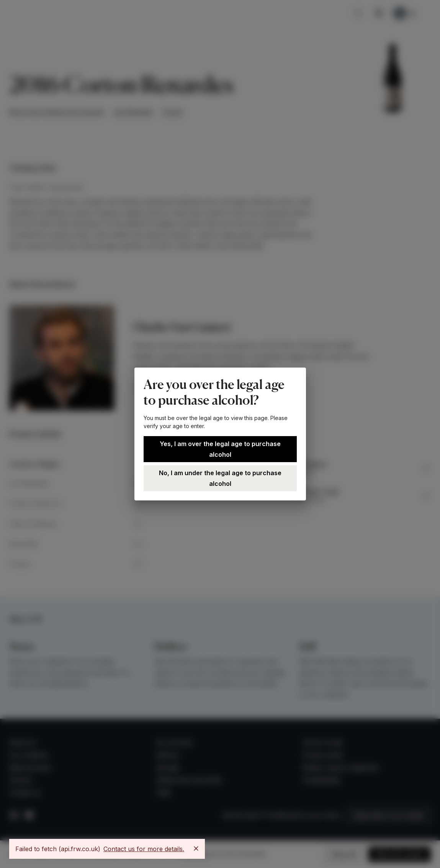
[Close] (196, 848)
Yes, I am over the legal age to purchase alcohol (220, 449)
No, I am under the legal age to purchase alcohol (220, 478)
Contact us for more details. (144, 849)
